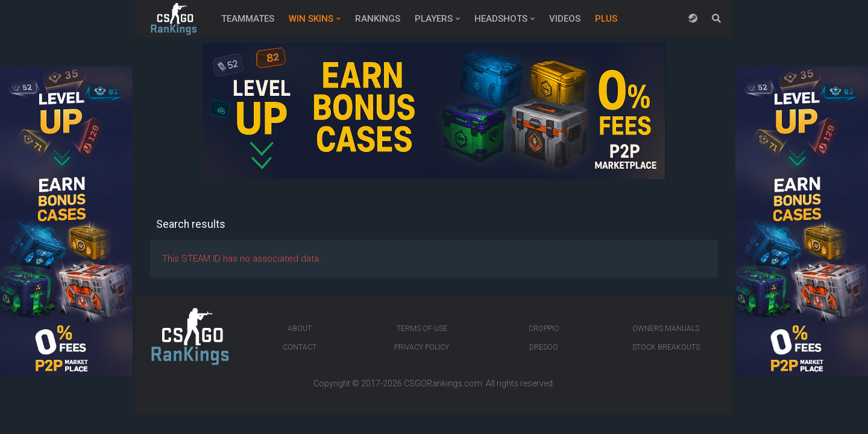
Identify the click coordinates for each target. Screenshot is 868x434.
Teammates (248, 19)
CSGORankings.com (443, 383)
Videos (565, 19)
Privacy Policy (422, 347)
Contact (300, 347)
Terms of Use (422, 329)
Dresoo (544, 347)
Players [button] (434, 19)
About (300, 329)
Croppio (544, 329)
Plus (606, 19)
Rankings (378, 19)
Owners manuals (666, 329)
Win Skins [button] (311, 19)
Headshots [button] (501, 19)
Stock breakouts (666, 347)
